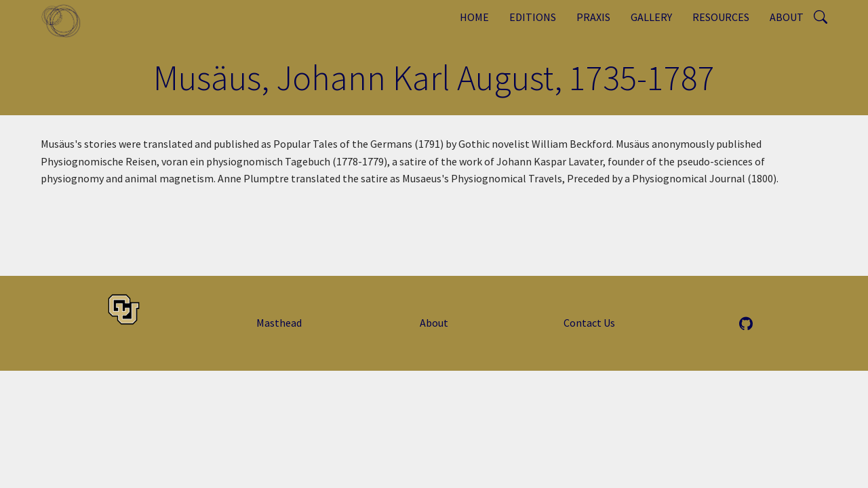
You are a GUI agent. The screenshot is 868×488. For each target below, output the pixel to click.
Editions (533, 17)
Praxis (593, 17)
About (787, 17)
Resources (721, 17)
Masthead (279, 323)
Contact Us (589, 323)
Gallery (651, 17)
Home (474, 17)
